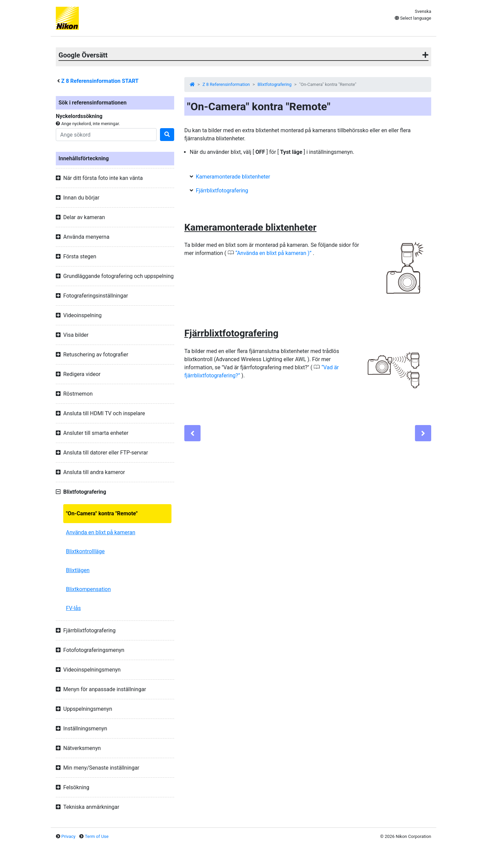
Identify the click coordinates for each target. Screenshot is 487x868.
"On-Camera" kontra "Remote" (102, 513)
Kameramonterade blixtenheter (233, 177)
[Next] (423, 433)
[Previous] (192, 433)
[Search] (106, 135)
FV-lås (73, 608)
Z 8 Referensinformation (226, 84)
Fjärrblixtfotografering (222, 191)
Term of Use (97, 836)
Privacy (68, 836)
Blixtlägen (78, 570)
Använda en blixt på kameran (101, 532)
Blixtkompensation (88, 589)
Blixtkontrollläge (85, 551)
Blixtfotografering (275, 84)
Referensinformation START (100, 81)
